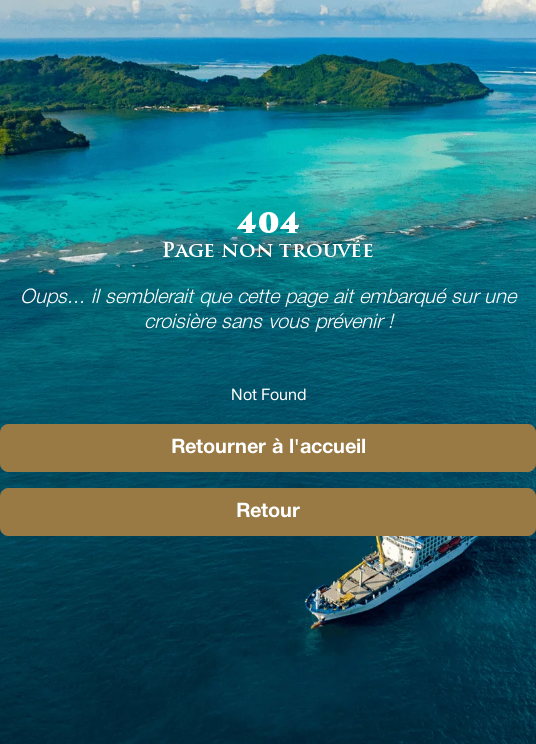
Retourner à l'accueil (268, 448)
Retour (268, 512)
